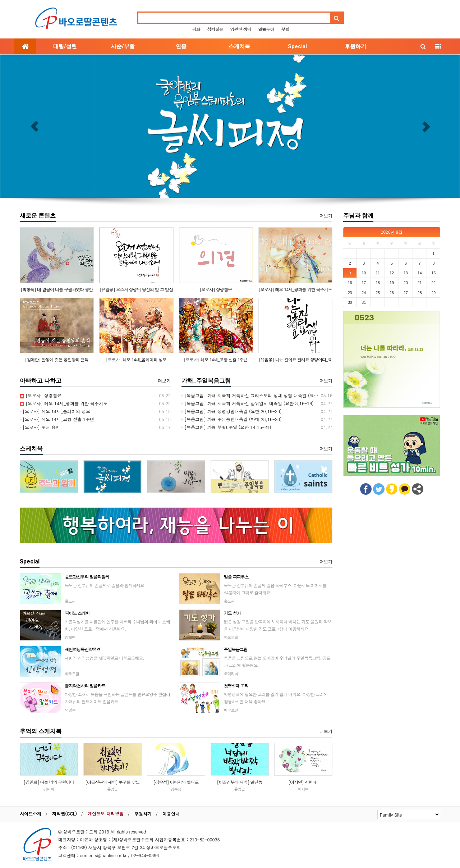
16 (350, 283)
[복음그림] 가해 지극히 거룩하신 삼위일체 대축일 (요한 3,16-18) (248, 403)
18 (378, 283)
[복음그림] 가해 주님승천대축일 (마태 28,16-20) (232, 419)
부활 (285, 29)
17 (364, 283)
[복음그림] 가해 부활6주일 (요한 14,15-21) (226, 427)
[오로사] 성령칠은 (216, 289)
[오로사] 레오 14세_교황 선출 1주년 (216, 359)
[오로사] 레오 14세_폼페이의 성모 (136, 359)
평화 (196, 29)
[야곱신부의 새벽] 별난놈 (239, 782)
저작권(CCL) (65, 814)
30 (350, 302)
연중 (181, 46)
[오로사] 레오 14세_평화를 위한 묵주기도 (295, 289)
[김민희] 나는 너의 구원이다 (49, 782)
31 (364, 302)
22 (433, 283)
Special (297, 46)
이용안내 (171, 814)
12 (392, 273)
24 (364, 293)
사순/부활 (123, 46)
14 (420, 273)
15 (433, 273)
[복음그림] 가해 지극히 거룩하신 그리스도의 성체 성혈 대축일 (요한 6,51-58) (260, 395)
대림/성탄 (65, 46)
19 (392, 283)
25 (378, 293)
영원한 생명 (241, 29)
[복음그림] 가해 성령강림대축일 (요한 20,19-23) (232, 411)
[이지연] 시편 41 (303, 782)
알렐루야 (266, 29)
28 (420, 293)
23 (350, 293)
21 (420, 283)
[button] (34, 126)
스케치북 (239, 46)
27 (406, 293)
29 (433, 293)
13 (406, 273)
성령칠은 (215, 29)
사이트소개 (31, 814)
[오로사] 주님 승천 (40, 427)
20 (406, 283)
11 (378, 273)
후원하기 (355, 46)
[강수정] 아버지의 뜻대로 (176, 782)
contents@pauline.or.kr (103, 855)
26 (392, 293)
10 (364, 273)
